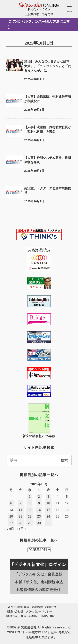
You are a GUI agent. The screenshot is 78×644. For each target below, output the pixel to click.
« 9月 (10, 529)
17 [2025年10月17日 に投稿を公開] (48, 510)
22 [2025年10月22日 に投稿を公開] (30, 516)
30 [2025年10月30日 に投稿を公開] (39, 523)
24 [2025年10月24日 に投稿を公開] (48, 516)
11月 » (22, 529)
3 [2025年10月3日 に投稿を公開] (48, 497)
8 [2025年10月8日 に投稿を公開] (30, 503)
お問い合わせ (15, 612)
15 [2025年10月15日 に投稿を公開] (30, 510)
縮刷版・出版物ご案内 (42, 616)
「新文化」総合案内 (18, 607)
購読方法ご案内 (16, 616)
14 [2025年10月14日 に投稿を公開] (21, 510)
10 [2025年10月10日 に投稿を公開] (48, 503)
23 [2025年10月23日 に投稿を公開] (39, 516)
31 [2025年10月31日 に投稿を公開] (48, 523)
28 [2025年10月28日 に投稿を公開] (21, 523)
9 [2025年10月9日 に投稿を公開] (39, 503)
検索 (64, 460)
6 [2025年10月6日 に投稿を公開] (11, 503)
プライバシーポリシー (39, 612)
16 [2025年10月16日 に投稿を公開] (39, 510)
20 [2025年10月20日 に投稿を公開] (11, 516)
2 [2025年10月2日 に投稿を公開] (39, 497)
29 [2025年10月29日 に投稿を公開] (30, 523)
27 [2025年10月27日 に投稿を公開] (11, 523)
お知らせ (51, 607)
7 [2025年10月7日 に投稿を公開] (20, 503)
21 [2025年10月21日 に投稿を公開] (21, 516)
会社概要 (37, 607)
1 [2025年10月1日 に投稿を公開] (30, 497)
